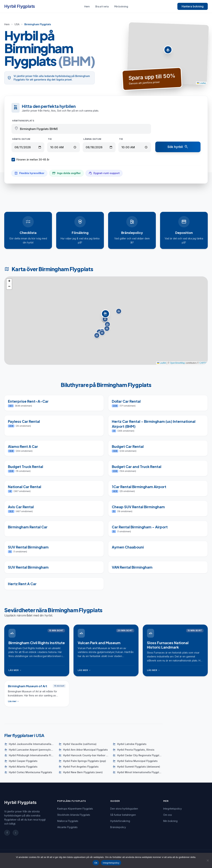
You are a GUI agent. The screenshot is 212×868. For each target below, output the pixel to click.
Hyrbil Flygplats (20, 6)
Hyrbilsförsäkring (120, 821)
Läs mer (15, 670)
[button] (168, 51)
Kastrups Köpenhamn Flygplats (75, 809)
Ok (96, 863)
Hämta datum (21, 139)
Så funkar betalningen (123, 815)
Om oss (168, 815)
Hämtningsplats (23, 121)
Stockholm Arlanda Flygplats (74, 815)
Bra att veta (102, 6)
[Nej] (208, 860)
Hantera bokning (193, 6)
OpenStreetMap (177, 363)
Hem (87, 6)
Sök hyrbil (178, 147)
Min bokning (121, 6)
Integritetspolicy (173, 809)
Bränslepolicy (118, 827)
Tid (50, 139)
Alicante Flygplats (67, 827)
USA (17, 24)
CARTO (203, 363)
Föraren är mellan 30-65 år (30, 160)
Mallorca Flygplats (68, 821)
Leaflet (201, 83)
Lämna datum (92, 139)
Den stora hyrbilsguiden (124, 809)
